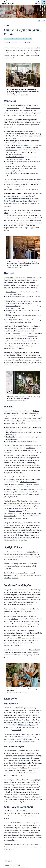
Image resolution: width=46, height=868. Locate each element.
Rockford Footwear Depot (18, 765)
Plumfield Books (26, 739)
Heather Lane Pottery (22, 734)
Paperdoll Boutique (32, 758)
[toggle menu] (44, 2)
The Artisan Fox (9, 734)
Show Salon (10, 173)
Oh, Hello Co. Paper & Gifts (15, 157)
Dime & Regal (10, 432)
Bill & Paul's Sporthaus (27, 621)
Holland (7, 830)
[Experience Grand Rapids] (8, 2)
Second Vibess (11, 292)
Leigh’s (6, 597)
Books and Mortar (26, 460)
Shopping (17, 865)
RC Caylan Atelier (20, 600)
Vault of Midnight (11, 141)
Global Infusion (35, 468)
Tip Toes (32, 725)
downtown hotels (13, 108)
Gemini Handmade (19, 458)
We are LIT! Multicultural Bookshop (18, 145)
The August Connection (14, 320)
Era (30, 763)
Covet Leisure (30, 448)
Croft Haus (17, 720)
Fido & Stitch (8, 215)
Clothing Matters (35, 525)
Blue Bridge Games (15, 511)
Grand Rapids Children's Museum (22, 199)
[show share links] (42, 21)
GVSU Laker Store (12, 131)
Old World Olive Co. (13, 136)
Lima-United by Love (17, 737)
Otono (8, 301)
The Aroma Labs (11, 150)
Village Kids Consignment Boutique (16, 727)
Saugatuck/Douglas (19, 835)
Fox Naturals (10, 427)
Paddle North (10, 437)
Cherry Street (28, 445)
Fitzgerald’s (30, 597)
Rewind (8, 297)
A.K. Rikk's (14, 619)
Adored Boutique (30, 463)
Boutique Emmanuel (33, 108)
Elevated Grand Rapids (12, 353)
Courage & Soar (11, 161)
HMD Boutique (23, 725)
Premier (25, 326)
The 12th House (28, 184)
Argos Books (10, 479)
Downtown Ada (9, 708)
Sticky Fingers (27, 494)
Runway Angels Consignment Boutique (27, 722)
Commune (7, 453)
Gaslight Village (32, 552)
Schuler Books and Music (33, 633)
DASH (6, 213)
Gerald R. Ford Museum (30, 201)
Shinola (8, 166)
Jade (23, 758)
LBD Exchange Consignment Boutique (20, 760)
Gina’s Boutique (27, 720)
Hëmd (16, 331)
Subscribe (38, 2)
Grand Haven (16, 823)
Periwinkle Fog (31, 179)
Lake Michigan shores (11, 578)
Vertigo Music (11, 310)
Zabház (8, 315)
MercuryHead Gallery (11, 508)
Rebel (8, 441)
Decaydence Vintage (13, 306)
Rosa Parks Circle (15, 122)
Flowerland (12, 638)
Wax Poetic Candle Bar (28, 482)
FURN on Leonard (35, 220)
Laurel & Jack (17, 730)
